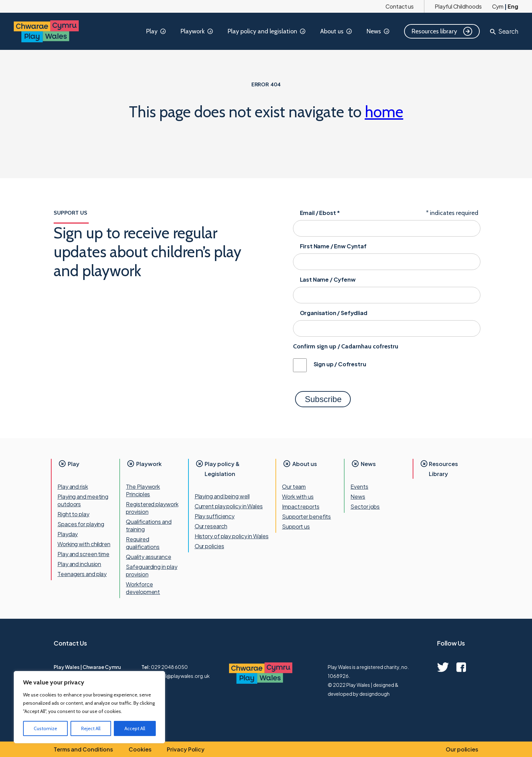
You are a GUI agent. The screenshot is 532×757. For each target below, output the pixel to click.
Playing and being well (222, 496)
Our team (294, 486)
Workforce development (143, 588)
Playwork (197, 31)
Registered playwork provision (152, 508)
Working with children (84, 544)
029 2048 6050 (169, 667)
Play (156, 31)
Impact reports (301, 506)
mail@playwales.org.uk (183, 676)
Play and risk (73, 486)
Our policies (209, 546)
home (384, 112)
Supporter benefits (306, 516)
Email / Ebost (320, 213)
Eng (513, 6)
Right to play (73, 514)
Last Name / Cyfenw (328, 279)
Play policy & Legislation (222, 469)
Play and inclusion (79, 564)
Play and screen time (83, 554)
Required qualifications (143, 543)
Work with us (298, 496)
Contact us (400, 6)
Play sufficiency (215, 516)
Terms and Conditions (83, 749)
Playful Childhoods (458, 6)
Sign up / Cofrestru (340, 364)
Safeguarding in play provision (151, 570)
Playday (68, 534)
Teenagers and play (82, 574)
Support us (296, 526)
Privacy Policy (186, 749)
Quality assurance (148, 557)
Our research (211, 526)
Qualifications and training (149, 525)
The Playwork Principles (143, 490)
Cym (498, 6)
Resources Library (443, 469)
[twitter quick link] (443, 667)
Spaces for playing (81, 524)
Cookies (140, 749)
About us (336, 31)
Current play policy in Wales (229, 506)
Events (359, 486)
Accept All (135, 728)
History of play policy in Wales (232, 536)
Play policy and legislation (267, 31)
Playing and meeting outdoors (83, 500)
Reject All (91, 728)
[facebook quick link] (461, 667)
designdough (374, 694)
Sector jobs (365, 506)
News (378, 31)
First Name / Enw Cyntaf (333, 246)
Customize (45, 728)
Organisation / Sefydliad (334, 313)
